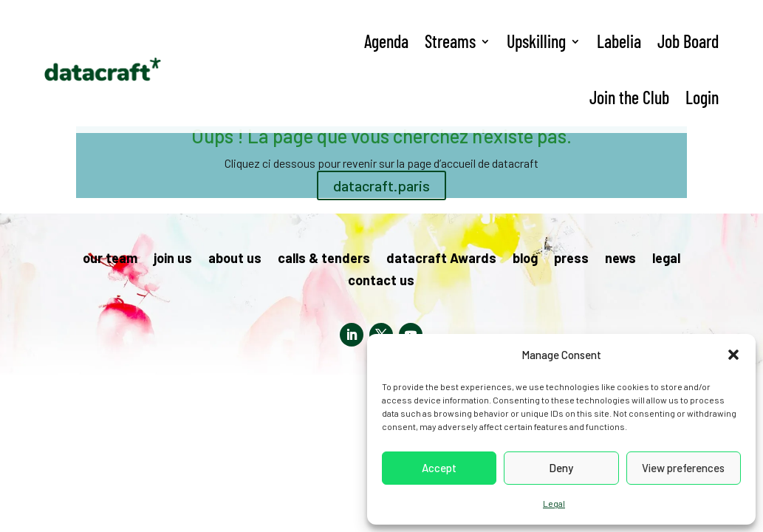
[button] (733, 355)
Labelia (619, 41)
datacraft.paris (381, 185)
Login (702, 97)
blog (525, 259)
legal (666, 259)
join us (173, 259)
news (620, 259)
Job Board (688, 41)
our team (110, 259)
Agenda (386, 41)
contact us (381, 282)
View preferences (683, 468)
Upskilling (536, 41)
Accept (439, 468)
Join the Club (629, 97)
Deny (561, 468)
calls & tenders (324, 259)
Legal (554, 503)
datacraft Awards (441, 259)
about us (235, 259)
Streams (450, 41)
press (571, 259)
